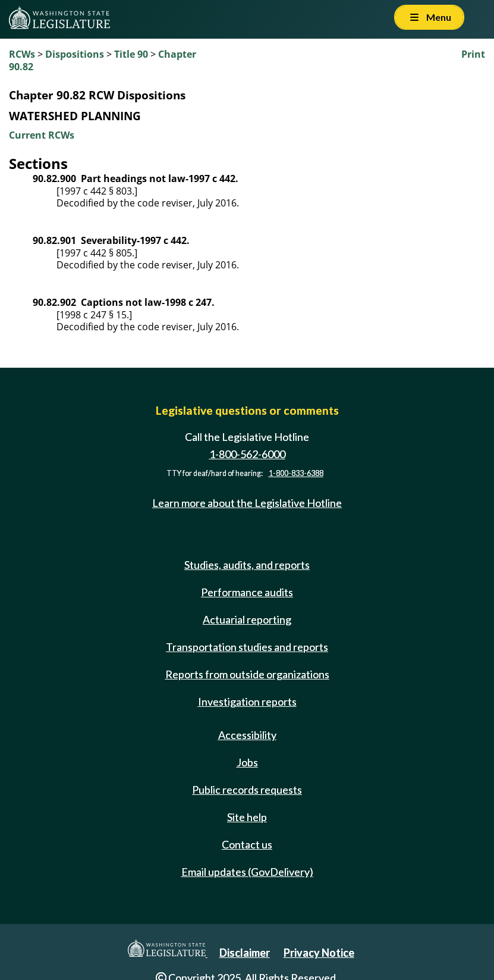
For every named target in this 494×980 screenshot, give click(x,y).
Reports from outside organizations (247, 674)
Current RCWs (42, 135)
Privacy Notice (319, 953)
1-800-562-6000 (247, 454)
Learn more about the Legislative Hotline (247, 503)
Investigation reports (247, 702)
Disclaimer (245, 953)
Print (473, 54)
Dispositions (75, 54)
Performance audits (247, 592)
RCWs (22, 54)
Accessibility (247, 735)
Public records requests (247, 790)
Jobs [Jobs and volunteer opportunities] (247, 762)
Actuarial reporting (247, 619)
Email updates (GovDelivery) (247, 872)
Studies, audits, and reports (247, 565)
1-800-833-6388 (296, 473)
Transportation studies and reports (247, 647)
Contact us (247, 844)
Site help (247, 817)
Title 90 (131, 54)
